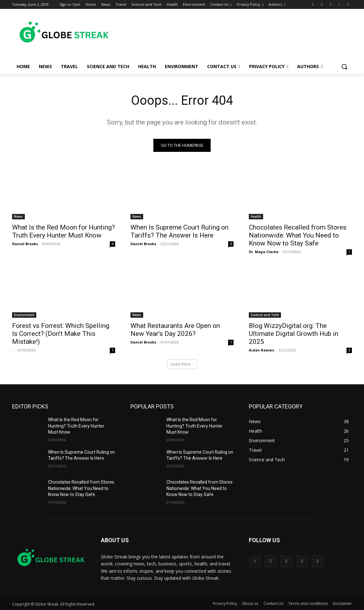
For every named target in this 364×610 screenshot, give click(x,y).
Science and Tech (265, 315)
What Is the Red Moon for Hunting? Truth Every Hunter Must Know (63, 231)
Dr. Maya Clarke (264, 252)
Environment (24, 315)
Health (256, 216)
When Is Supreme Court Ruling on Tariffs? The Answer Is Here (179, 231)
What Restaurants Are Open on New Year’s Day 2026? (175, 330)
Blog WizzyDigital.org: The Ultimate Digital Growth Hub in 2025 (294, 334)
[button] (344, 67)
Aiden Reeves (261, 350)
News (18, 216)
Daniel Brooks (25, 244)
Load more (182, 364)
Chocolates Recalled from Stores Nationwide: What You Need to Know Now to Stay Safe (298, 235)
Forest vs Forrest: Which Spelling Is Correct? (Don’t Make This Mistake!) (61, 334)
